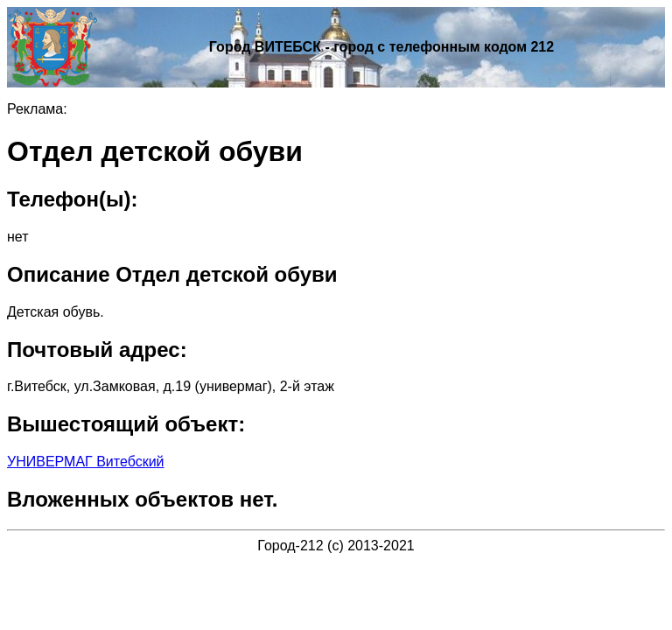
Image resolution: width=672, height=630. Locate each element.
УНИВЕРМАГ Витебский (86, 462)
